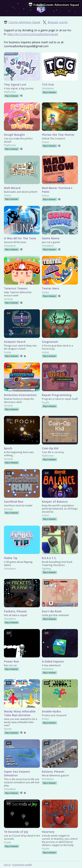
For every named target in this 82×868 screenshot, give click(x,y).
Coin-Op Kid (50, 448)
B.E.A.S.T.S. (49, 558)
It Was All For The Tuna (20, 238)
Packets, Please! (15, 611)
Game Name (51, 238)
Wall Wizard (12, 188)
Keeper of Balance (55, 502)
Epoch (8, 448)
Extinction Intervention (20, 395)
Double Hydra (51, 711)
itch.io (7, 865)
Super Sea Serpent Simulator (17, 773)
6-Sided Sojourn (53, 661)
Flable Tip (11, 558)
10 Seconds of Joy (16, 832)
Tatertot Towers (16, 288)
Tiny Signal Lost (15, 84)
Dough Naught (14, 135)
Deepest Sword (15, 342)
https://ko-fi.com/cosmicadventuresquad (33, 34)
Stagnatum (50, 342)
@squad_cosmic (58, 22)
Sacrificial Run (14, 502)
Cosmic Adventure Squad (24, 22)
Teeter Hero (50, 288)
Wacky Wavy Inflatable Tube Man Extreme (20, 713)
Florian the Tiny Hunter (58, 135)
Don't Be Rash (52, 611)
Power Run (11, 661)
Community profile (22, 865)
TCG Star (48, 84)
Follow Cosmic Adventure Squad (54, 5)
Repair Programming (57, 395)
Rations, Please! (53, 772)
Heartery (48, 832)
